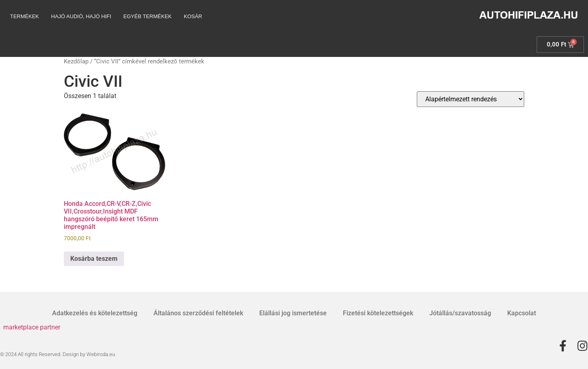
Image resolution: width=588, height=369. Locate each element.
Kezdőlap (76, 61)
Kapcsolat (522, 313)
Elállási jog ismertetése (293, 313)
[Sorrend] (470, 99)
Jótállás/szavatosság (460, 313)
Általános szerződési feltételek (198, 313)
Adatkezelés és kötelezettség (95, 313)
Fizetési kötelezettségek (378, 313)
